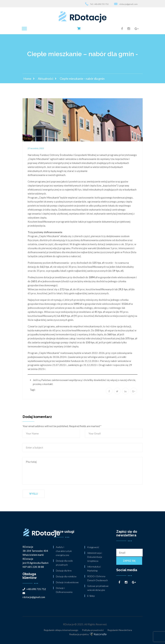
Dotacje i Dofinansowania (64, 590)
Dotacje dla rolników (66, 576)
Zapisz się (129, 561)
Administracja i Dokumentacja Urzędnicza (95, 557)
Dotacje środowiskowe (67, 582)
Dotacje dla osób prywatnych (64, 563)
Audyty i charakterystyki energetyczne (64, 551)
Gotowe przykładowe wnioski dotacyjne (98, 588)
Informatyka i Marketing (94, 569)
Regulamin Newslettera (120, 630)
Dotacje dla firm (64, 571)
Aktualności (46, 79)
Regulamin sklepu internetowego (61, 630)
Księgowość (93, 547)
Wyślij (34, 494)
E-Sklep (91, 596)
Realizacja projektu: (88, 634)
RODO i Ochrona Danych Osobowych (98, 578)
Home (27, 79)
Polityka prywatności (93, 630)
